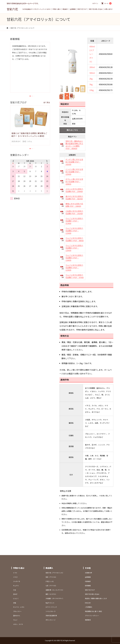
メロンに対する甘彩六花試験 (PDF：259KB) (74, 190)
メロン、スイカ (18, 624)
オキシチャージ (51, 620)
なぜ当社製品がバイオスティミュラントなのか (37, 9)
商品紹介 (65, 9)
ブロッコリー (17, 611)
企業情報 (73, 9)
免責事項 (88, 620)
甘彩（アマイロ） (51, 577)
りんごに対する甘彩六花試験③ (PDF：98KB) (75, 239)
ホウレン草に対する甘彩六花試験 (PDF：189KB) (74, 182)
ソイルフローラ (51, 611)
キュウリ (16, 586)
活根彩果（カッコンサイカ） (55, 590)
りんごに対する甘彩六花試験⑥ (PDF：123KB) (74, 268)
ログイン (95, 3)
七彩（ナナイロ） (51, 586)
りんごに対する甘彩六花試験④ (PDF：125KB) (74, 248)
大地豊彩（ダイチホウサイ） (55, 598)
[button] (30, 96)
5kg (91, 84)
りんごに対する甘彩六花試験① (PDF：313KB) (74, 221)
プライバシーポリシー (92, 616)
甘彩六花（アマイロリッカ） (55, 573)
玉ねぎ (15, 594)
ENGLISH (88, 603)
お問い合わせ (108, 9)
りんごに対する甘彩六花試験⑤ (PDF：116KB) (74, 258)
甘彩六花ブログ (82, 9)
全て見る (47, 102)
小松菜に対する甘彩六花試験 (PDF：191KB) (74, 212)
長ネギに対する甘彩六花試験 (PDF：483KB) (74, 198)
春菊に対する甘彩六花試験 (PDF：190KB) (74, 205)
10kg (92, 90)
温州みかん (17, 616)
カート (108, 3)
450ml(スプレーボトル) (92, 54)
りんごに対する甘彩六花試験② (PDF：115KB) (74, 231)
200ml (92, 67)
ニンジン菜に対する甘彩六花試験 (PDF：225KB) (74, 172)
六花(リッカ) (50, 581)
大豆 (15, 590)
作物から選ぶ (57, 9)
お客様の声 (88, 573)
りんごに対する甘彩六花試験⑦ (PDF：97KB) (75, 276)
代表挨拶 (88, 581)
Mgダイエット (50, 603)
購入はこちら (72, 130)
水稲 (15, 603)
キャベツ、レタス (19, 607)
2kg (91, 79)
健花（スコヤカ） (51, 594)
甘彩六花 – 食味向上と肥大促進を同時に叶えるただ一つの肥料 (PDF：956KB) (74, 145)
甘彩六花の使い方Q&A (96, 9)
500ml (92, 73)
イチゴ (15, 577)
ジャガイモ (17, 581)
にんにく (16, 598)
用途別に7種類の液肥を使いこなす (96, 598)
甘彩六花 (12, 9)
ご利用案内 (88, 607)
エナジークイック (51, 607)
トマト (15, 573)
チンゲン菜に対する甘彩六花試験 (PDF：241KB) (74, 162)
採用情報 (88, 586)
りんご (15, 620)
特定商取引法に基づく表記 (93, 611)
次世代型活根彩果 (51, 616)
